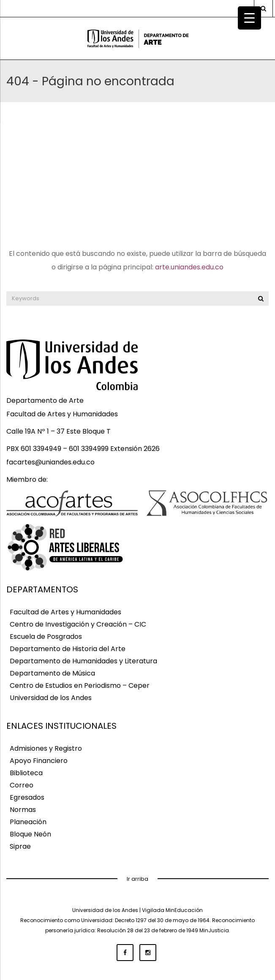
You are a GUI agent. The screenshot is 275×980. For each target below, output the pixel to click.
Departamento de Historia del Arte (68, 649)
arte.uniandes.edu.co (189, 267)
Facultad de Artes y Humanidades (65, 612)
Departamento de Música (52, 674)
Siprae (20, 847)
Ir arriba (137, 879)
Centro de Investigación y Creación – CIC (78, 625)
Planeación (28, 822)
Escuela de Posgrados (46, 637)
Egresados (27, 798)
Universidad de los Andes (51, 698)
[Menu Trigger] (249, 18)
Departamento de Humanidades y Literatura (83, 661)
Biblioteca (26, 773)
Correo (22, 786)
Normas (23, 810)
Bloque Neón (30, 835)
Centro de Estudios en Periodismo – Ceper (80, 686)
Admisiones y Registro (46, 749)
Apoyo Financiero (39, 761)
